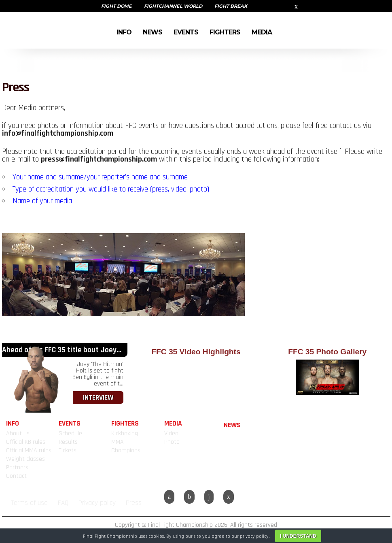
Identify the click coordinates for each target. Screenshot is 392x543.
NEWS (153, 32)
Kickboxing (125, 433)
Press (134, 503)
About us (18, 433)
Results (68, 442)
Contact (16, 476)
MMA (118, 442)
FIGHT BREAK (231, 6)
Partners (17, 467)
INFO (124, 32)
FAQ (63, 503)
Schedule (70, 433)
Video (171, 433)
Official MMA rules (29, 450)
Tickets (68, 450)
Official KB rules (26, 442)
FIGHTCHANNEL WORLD (173, 6)
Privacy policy (97, 503)
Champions (126, 450)
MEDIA (262, 32)
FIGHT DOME (117, 6)
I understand (298, 536)
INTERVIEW (98, 398)
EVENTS (186, 32)
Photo (172, 442)
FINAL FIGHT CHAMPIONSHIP (32, 30)
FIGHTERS (225, 32)
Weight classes (25, 459)
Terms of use (29, 503)
